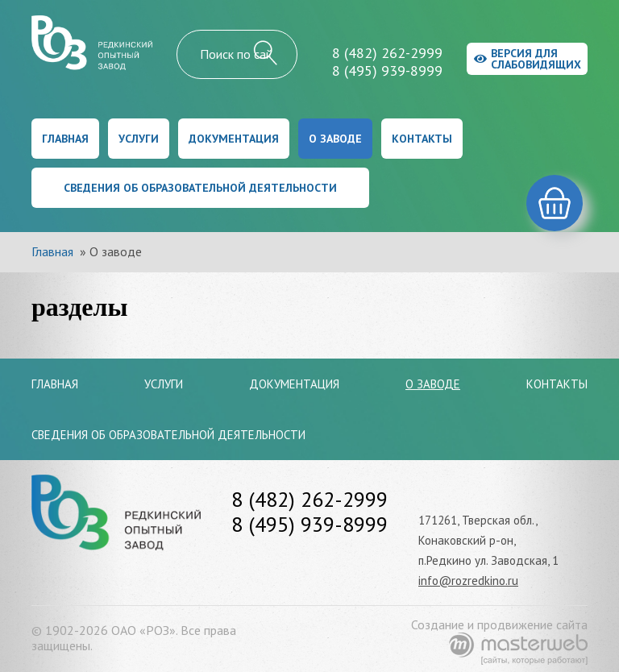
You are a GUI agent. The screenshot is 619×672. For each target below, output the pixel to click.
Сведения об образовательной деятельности (200, 188)
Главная (65, 139)
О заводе (335, 139)
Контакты (422, 139)
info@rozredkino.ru (468, 581)
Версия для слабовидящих (528, 59)
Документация (234, 139)
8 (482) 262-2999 (387, 53)
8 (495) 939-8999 (387, 71)
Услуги (139, 139)
